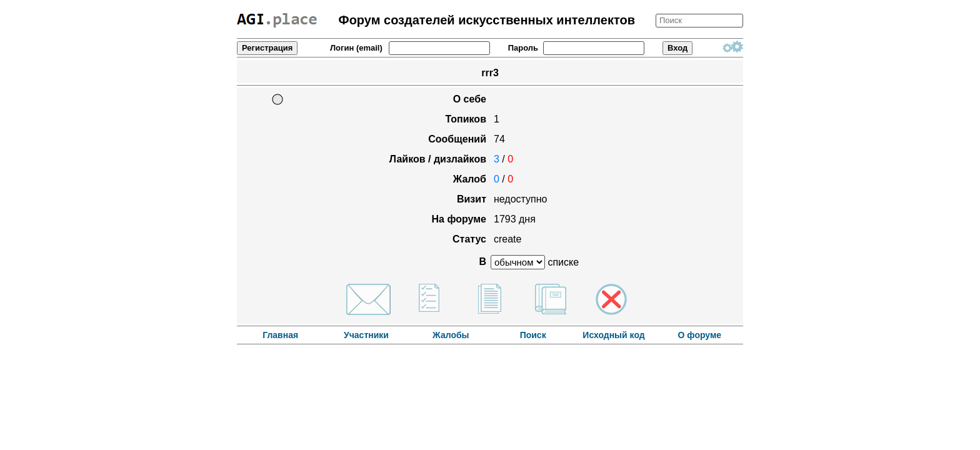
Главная (280, 335)
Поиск (533, 335)
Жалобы (452, 335)
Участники (366, 335)
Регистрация (267, 48)
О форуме (700, 335)
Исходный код (613, 335)
